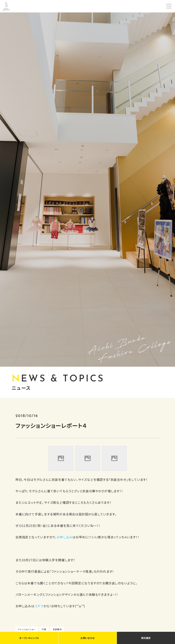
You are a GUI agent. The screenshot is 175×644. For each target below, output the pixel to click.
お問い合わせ (87, 638)
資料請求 (146, 638)
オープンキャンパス (29, 638)
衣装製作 (57, 629)
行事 (44, 629)
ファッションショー (26, 629)
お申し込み (65, 537)
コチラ (39, 606)
